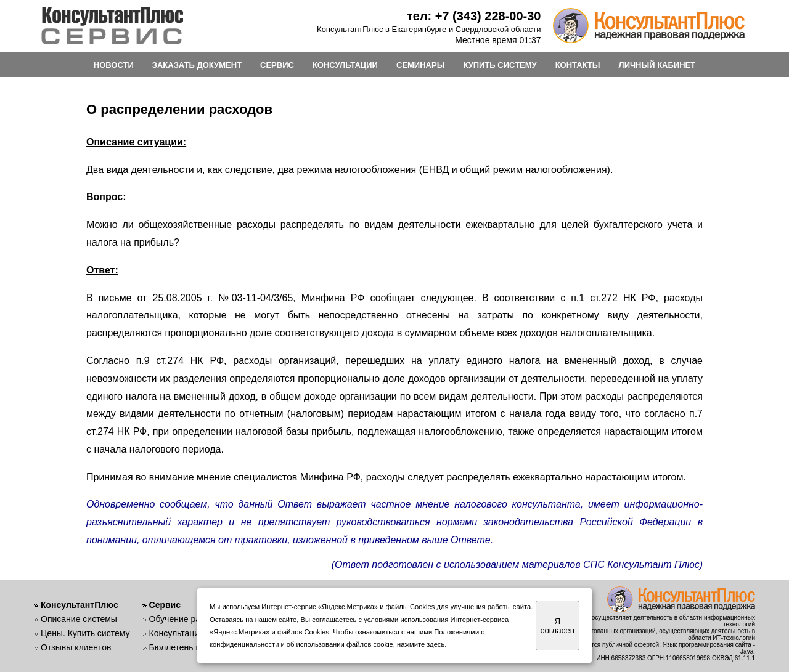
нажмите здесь (421, 644)
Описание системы (79, 619)
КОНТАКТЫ (578, 65)
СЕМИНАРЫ (420, 65)
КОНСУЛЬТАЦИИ (345, 65)
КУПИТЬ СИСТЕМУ (500, 65)
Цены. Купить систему (85, 633)
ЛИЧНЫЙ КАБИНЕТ (657, 65)
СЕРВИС (277, 65)
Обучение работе (184, 619)
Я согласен (558, 626)
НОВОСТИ (114, 65)
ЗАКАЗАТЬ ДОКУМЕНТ (197, 65)
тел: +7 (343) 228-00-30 (474, 16)
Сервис (165, 605)
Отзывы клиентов (76, 647)
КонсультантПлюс (80, 605)
